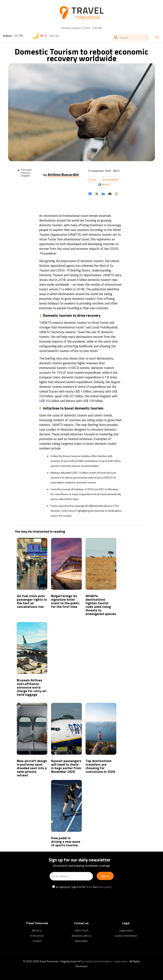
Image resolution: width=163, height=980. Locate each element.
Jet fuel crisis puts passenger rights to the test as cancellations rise (32, 601)
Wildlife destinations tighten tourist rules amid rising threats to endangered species (101, 605)
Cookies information (126, 936)
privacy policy (104, 887)
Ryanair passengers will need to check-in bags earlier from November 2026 (66, 766)
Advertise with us (81, 936)
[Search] (131, 38)
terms (89, 887)
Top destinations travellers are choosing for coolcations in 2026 (100, 766)
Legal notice (126, 930)
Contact (37, 941)
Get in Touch (81, 930)
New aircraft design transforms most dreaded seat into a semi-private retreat (32, 768)
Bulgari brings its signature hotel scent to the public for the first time (65, 601)
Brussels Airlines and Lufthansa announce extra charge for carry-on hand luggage (31, 687)
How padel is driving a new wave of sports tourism (66, 842)
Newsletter (81, 941)
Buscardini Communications (96, 961)
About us (37, 930)
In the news (37, 936)
